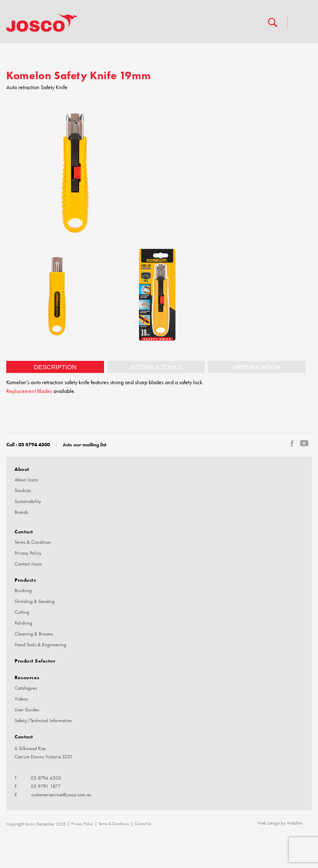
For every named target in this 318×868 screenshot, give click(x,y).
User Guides (27, 710)
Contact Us (143, 824)
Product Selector (35, 661)
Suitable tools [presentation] (156, 367)
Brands (21, 512)
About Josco (26, 480)
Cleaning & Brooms (34, 634)
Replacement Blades (29, 391)
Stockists (23, 490)
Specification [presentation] (257, 367)
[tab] (55, 367)
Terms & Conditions (114, 824)
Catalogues (26, 688)
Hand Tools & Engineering (40, 645)
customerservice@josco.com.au (61, 795)
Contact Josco (28, 564)
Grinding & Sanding (35, 601)
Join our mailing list (85, 444)
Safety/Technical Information (43, 720)
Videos (21, 699)
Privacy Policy (28, 553)
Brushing (23, 590)
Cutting (22, 612)
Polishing (23, 623)
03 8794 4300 (34, 444)
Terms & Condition (33, 542)
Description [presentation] (55, 367)
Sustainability (28, 501)
